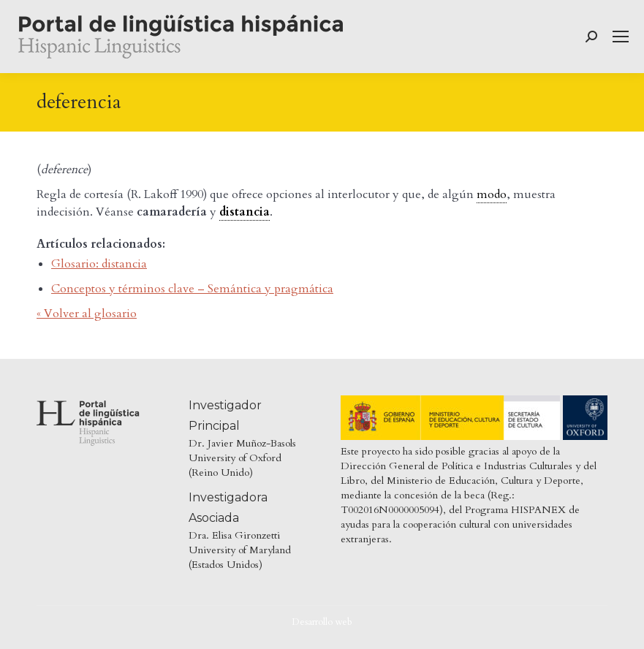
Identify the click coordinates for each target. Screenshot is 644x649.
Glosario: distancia (99, 264)
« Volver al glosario (87, 314)
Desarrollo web (322, 622)
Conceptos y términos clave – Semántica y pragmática (192, 289)
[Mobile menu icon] (621, 37)
